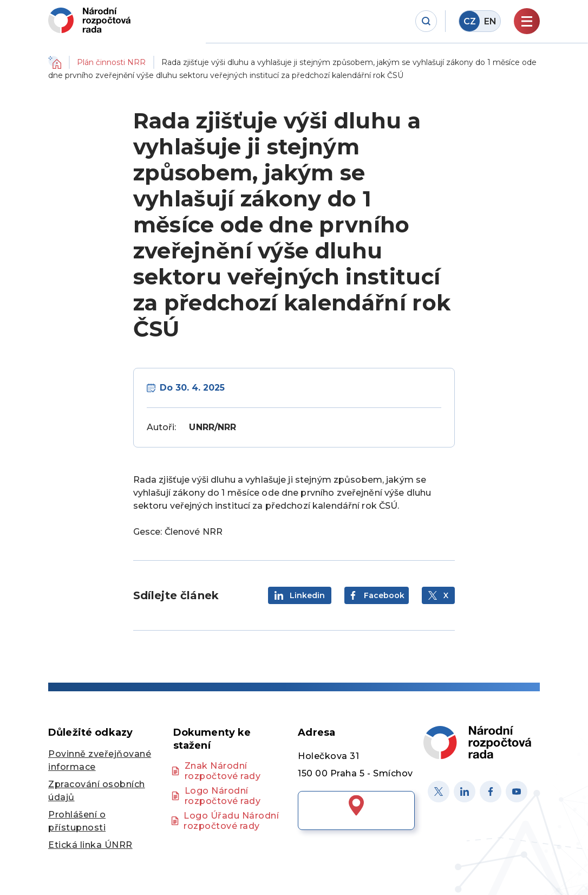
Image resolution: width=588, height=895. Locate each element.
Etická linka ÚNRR (90, 845)
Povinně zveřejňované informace (100, 760)
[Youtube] (517, 792)
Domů (55, 62)
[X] (439, 792)
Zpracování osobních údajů (97, 791)
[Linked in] (465, 792)
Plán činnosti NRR (111, 62)
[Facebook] (491, 792)
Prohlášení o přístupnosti (77, 821)
